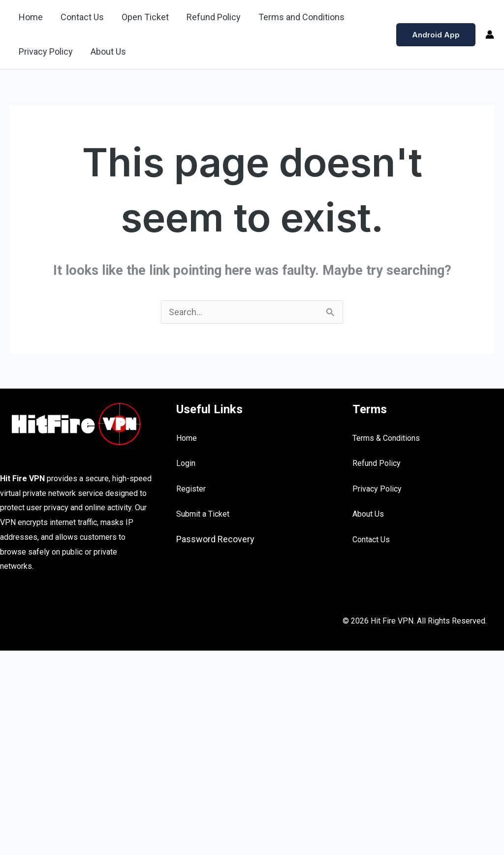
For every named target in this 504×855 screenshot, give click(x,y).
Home (31, 17)
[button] (436, 35)
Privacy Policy (46, 51)
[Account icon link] (490, 34)
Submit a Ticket (203, 514)
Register (191, 489)
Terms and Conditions (301, 17)
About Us (108, 51)
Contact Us (82, 17)
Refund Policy (214, 17)
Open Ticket (145, 17)
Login (186, 463)
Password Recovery (215, 539)
